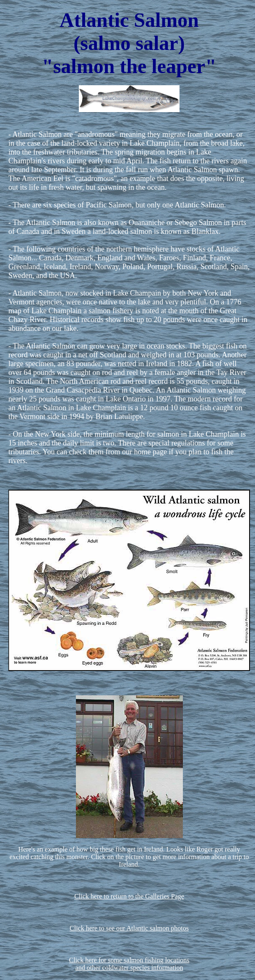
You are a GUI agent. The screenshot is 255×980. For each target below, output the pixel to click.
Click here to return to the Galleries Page (129, 896)
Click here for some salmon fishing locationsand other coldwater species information (129, 964)
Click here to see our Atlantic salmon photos (129, 928)
